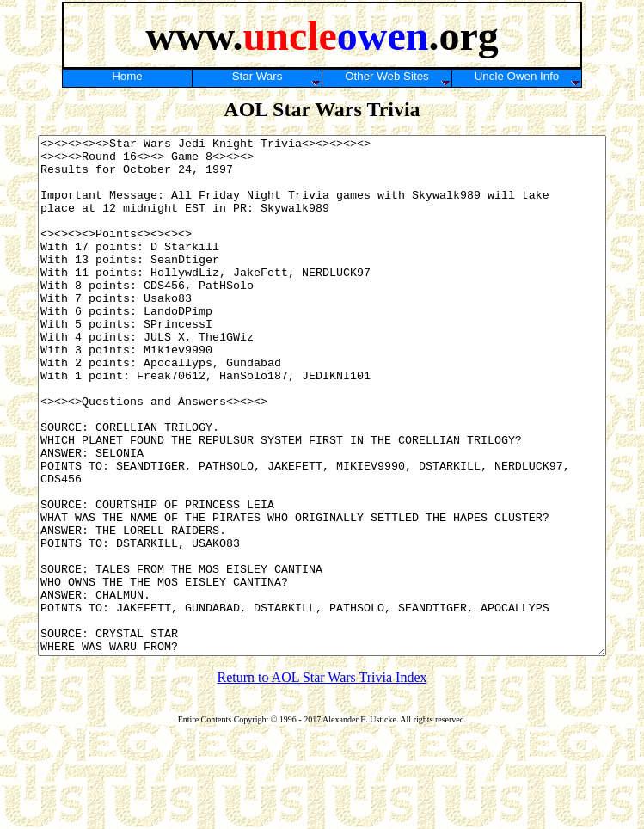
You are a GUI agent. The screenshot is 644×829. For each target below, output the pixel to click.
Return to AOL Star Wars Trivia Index (322, 780)
